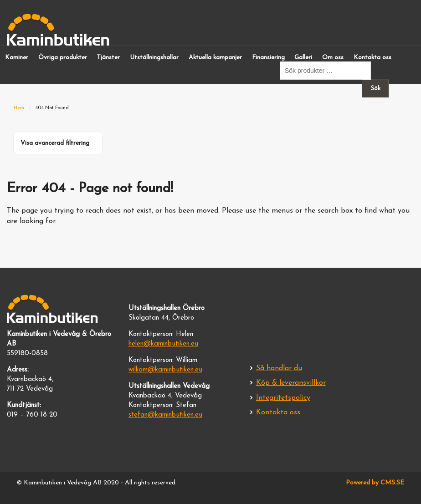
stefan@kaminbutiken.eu (165, 415)
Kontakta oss (372, 58)
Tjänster (108, 58)
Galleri (303, 58)
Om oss (333, 58)
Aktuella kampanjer (215, 58)
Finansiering (268, 58)
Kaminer (17, 58)
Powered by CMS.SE (375, 483)
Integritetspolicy (283, 398)
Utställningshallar (154, 58)
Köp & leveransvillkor (291, 383)
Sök (376, 89)
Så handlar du (279, 368)
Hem (19, 108)
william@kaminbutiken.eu (165, 370)
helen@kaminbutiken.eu (163, 344)
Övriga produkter (63, 58)
